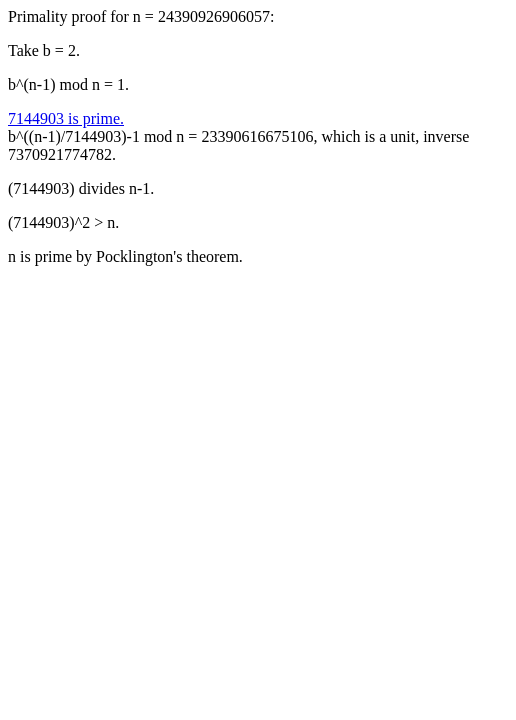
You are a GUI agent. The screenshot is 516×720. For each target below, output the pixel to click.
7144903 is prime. (66, 118)
